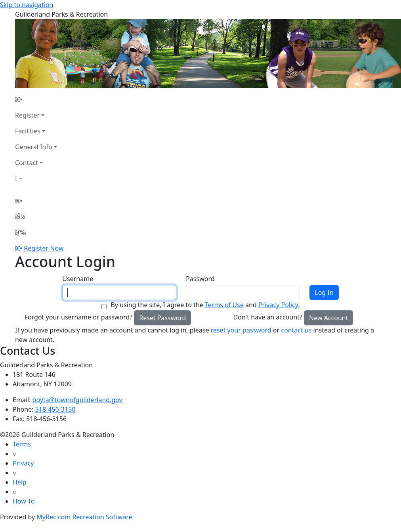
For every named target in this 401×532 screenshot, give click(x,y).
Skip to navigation (27, 5)
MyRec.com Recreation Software (84, 517)
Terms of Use (224, 305)
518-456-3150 (55, 409)
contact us (296, 330)
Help (20, 482)
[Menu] (21, 232)
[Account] (36, 179)
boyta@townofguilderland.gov (77, 400)
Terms (22, 444)
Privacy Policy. (279, 305)
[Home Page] (36, 99)
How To (24, 501)
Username (78, 279)
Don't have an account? (268, 317)
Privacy (23, 463)
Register (27, 115)
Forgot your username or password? (79, 317)
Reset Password (162, 318)
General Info (34, 147)
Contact (27, 163)
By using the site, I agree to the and (205, 305)
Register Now (44, 248)
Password (200, 279)
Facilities (28, 131)
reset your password (241, 330)
